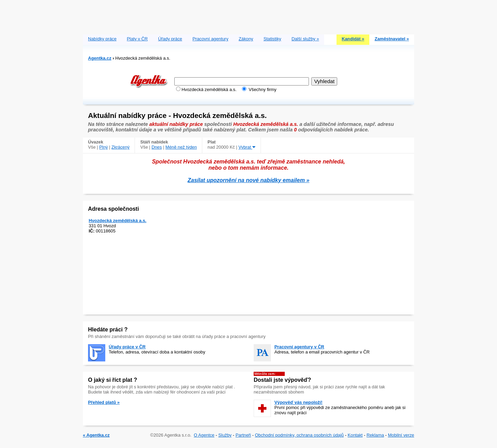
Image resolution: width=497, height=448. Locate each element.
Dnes (157, 147)
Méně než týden (181, 147)
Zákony (246, 39)
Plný (104, 147)
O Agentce (204, 435)
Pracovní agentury (211, 39)
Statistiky (272, 39)
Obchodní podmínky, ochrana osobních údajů (299, 435)
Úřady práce (170, 39)
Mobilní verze (401, 435)
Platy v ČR (137, 39)
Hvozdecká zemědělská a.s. (118, 221)
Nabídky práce (102, 39)
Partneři (243, 435)
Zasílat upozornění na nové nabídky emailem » (249, 180)
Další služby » (305, 39)
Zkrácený (121, 147)
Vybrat (247, 147)
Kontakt (355, 435)
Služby (225, 435)
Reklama (375, 435)
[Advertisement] (248, 16)
